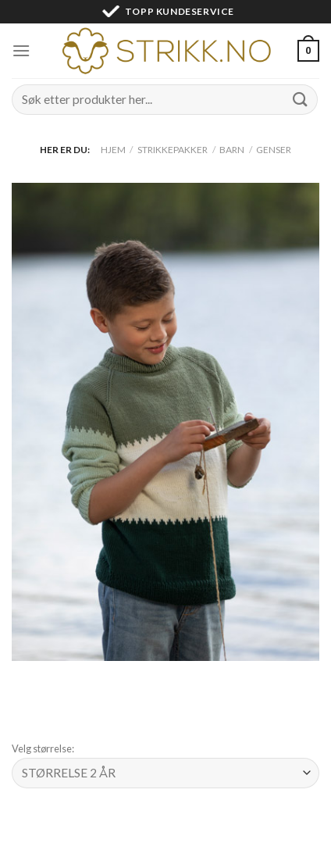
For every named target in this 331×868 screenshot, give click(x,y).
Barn (232, 150)
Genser (274, 150)
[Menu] (21, 50)
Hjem (113, 150)
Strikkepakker (173, 150)
